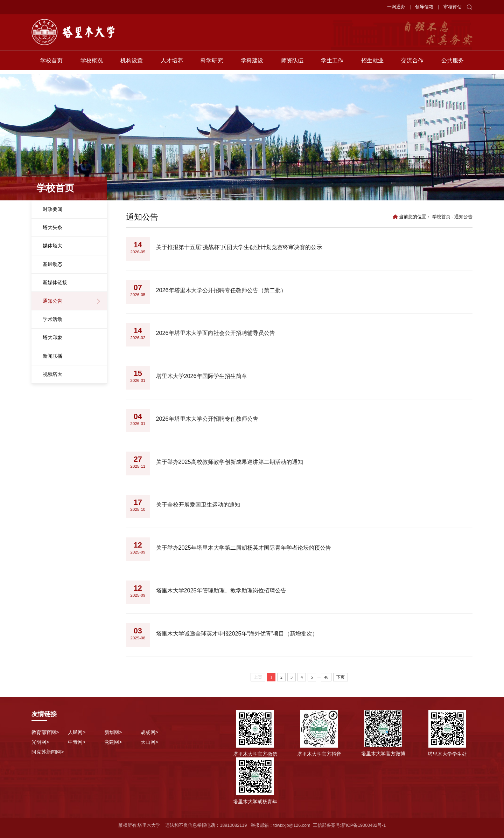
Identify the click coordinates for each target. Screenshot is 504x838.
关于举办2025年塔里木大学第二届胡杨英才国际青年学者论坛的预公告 (244, 548)
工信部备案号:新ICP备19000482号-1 (349, 825)
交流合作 (412, 65)
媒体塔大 (52, 246)
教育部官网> (45, 732)
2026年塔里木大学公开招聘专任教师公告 (207, 419)
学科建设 (252, 65)
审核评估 (453, 7)
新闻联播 (52, 356)
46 (326, 677)
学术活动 (52, 319)
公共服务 (453, 65)
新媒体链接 (55, 282)
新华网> (113, 732)
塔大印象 (52, 337)
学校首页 (51, 65)
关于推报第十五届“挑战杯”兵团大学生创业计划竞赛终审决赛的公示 (239, 247)
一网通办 (396, 7)
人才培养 (172, 65)
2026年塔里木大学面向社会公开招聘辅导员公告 (216, 333)
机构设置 (132, 65)
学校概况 (92, 65)
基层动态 (52, 264)
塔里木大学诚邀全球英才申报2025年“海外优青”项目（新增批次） (237, 633)
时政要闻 (52, 209)
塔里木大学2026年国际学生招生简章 (202, 376)
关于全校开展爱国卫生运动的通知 (198, 504)
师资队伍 (292, 65)
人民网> (77, 732)
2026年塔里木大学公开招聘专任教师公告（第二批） (221, 290)
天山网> (149, 742)
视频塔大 (52, 374)
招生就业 (372, 65)
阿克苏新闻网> (48, 752)
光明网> (40, 742)
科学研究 (212, 65)
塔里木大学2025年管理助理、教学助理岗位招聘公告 (221, 590)
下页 (341, 677)
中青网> (77, 742)
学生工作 (332, 65)
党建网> (113, 742)
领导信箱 (424, 7)
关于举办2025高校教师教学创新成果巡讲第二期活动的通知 (230, 462)
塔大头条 (52, 227)
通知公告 (52, 301)
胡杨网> (149, 732)
